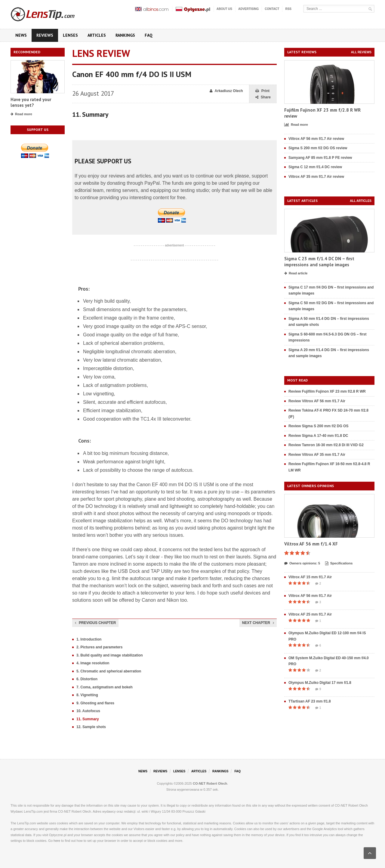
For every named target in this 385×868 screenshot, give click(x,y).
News (21, 35)
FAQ (149, 35)
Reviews (45, 35)
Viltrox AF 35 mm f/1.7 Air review (316, 177)
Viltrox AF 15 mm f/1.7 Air (310, 577)
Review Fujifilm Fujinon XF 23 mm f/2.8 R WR (327, 391)
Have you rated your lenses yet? (31, 102)
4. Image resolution (93, 663)
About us (224, 9)
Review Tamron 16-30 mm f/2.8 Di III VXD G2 (326, 445)
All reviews (361, 52)
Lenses (70, 35)
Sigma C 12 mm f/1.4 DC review (315, 167)
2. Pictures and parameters (99, 647)
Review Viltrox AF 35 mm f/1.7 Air (317, 455)
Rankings (125, 35)
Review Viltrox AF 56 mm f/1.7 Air (317, 401)
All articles (361, 201)
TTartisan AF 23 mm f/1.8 (310, 701)
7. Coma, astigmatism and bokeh (105, 687)
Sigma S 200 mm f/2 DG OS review (318, 148)
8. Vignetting (87, 695)
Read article (296, 273)
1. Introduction (89, 639)
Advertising (248, 9)
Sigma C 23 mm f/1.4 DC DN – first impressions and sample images (319, 262)
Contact (272, 9)
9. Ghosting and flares (95, 703)
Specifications (339, 564)
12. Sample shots (91, 727)
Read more (21, 114)
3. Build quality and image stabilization (110, 655)
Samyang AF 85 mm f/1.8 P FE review (320, 158)
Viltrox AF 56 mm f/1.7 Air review (316, 139)
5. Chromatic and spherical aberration (109, 671)
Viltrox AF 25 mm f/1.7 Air (310, 614)
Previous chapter (95, 623)
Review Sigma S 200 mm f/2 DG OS (318, 426)
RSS (288, 9)
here (57, 841)
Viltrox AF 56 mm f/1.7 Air (310, 596)
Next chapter (258, 623)
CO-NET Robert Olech (210, 783)
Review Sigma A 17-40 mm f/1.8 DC (318, 436)
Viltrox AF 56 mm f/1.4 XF (311, 544)
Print (262, 91)
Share (263, 97)
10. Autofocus (88, 711)
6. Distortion (87, 679)
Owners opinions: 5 (302, 564)
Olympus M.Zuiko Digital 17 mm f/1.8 (320, 683)
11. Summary (88, 719)
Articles (97, 35)
